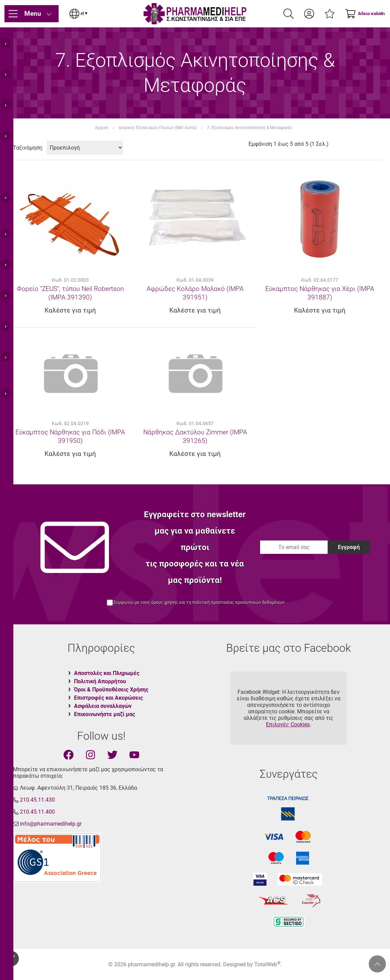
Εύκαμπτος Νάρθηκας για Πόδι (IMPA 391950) (70, 436)
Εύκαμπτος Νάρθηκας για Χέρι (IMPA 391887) (320, 293)
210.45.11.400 (37, 812)
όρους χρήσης (165, 602)
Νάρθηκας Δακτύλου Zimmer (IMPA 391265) (195, 436)
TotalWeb (267, 964)
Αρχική (102, 128)
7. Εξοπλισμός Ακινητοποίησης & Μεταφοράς (249, 128)
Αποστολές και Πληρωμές (107, 673)
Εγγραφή (349, 547)
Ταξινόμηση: (28, 148)
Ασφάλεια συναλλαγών (103, 706)
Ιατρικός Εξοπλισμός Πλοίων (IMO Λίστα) (158, 128)
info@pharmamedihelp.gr (51, 824)
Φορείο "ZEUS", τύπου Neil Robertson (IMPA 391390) (70, 293)
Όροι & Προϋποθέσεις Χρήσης (111, 690)
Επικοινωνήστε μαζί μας (105, 714)
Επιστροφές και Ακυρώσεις (108, 698)
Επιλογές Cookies (288, 724)
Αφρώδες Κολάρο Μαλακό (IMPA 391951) (195, 293)
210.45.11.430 (37, 800)
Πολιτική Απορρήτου (100, 681)
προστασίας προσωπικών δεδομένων (248, 602)
